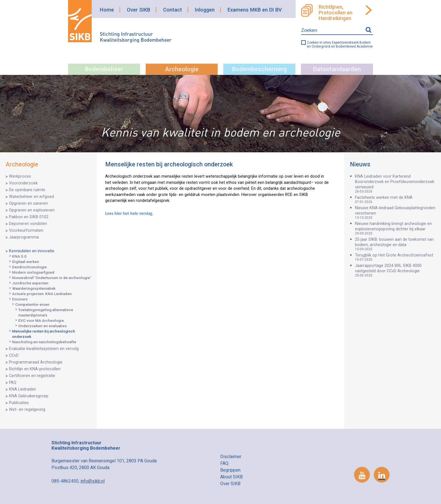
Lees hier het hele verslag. (129, 213)
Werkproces (20, 176)
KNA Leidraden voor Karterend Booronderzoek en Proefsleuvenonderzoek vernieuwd (395, 184)
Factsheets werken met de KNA (395, 199)
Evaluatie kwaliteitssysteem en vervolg (44, 349)
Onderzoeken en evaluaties (42, 326)
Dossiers (20, 299)
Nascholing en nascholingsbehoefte (44, 342)
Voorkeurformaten (26, 230)
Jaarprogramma (24, 237)
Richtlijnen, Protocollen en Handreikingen (336, 13)
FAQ (13, 383)
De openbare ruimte (27, 190)
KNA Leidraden (22, 389)
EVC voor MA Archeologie (41, 320)
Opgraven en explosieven (32, 210)
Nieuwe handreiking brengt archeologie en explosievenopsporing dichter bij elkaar (395, 228)
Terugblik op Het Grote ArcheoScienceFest (395, 257)
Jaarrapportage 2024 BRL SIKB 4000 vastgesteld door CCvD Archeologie (395, 270)
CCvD (14, 355)
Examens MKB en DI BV (255, 10)
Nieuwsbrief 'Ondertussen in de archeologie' (51, 278)
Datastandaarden (337, 69)
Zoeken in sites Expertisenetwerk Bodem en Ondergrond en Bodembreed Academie (340, 44)
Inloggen (205, 10)
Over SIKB (139, 10)
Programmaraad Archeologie (36, 362)
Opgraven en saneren (28, 203)
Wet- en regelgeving (27, 410)
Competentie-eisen (32, 304)
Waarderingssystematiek (34, 288)
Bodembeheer (104, 69)
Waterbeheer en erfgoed (31, 197)
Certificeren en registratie (32, 376)
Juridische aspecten (30, 283)
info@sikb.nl (93, 481)
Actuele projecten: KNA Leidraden (42, 294)
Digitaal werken (26, 262)
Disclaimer (231, 457)
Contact (173, 10)
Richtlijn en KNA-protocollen (35, 369)
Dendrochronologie (29, 267)
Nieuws (360, 164)
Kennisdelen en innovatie (32, 251)
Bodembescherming (259, 69)
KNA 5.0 (19, 256)
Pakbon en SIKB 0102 (29, 217)
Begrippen (230, 470)
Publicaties (19, 403)
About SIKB (231, 477)
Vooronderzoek (23, 183)
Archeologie (182, 69)
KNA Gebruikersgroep (29, 396)
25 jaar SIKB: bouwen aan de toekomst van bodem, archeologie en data (395, 244)
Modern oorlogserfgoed (33, 272)
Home (107, 10)
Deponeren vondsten (28, 224)
